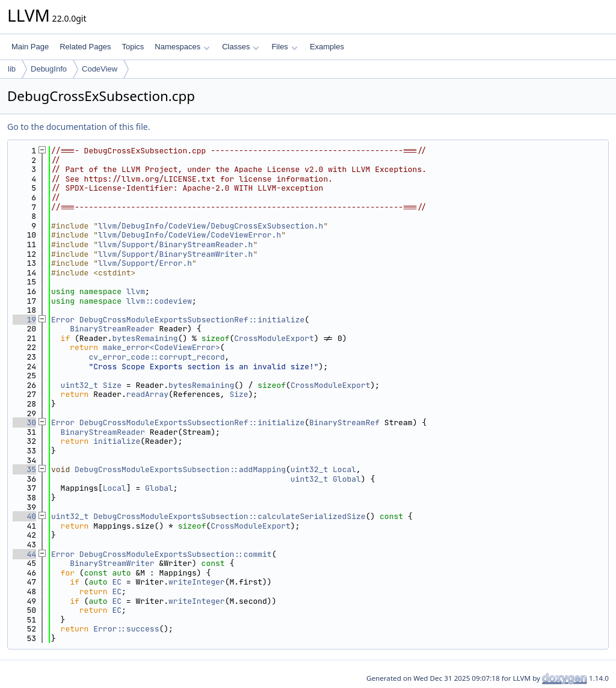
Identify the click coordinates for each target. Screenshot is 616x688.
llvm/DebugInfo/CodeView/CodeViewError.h (189, 235)
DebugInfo (49, 69)
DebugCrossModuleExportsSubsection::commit (176, 554)
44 (24, 554)
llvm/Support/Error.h (145, 263)
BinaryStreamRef (344, 422)
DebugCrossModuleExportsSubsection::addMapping (180, 469)
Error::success (126, 629)
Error (63, 320)
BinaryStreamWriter (112, 563)
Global (347, 479)
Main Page (30, 47)
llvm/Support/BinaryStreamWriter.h (175, 254)
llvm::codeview (159, 301)
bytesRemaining (145, 338)
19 (24, 320)
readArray (147, 394)
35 (24, 469)
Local (344, 469)
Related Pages (85, 47)
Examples (327, 47)
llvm (136, 291)
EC (117, 582)
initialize (117, 441)
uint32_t (79, 385)
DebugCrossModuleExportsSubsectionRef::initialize (192, 320)
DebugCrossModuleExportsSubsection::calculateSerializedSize (229, 516)
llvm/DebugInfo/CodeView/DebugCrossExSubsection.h (211, 226)
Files (284, 47)
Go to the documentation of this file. (79, 127)
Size (112, 385)
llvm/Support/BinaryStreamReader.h (175, 244)
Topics (133, 47)
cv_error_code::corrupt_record (156, 357)
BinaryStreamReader (112, 329)
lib (12, 69)
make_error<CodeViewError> (162, 347)
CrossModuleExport (274, 338)
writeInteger (197, 582)
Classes (241, 47)
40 (24, 516)
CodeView (100, 69)
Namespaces (182, 47)
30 (24, 422)
